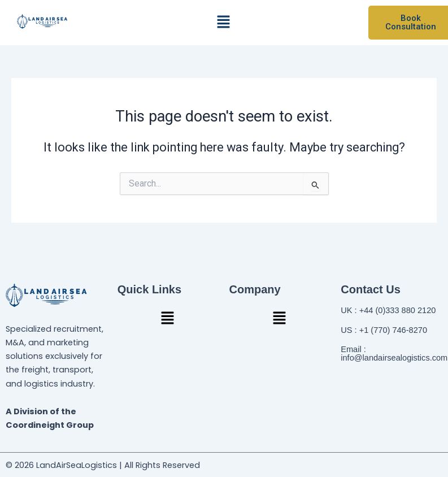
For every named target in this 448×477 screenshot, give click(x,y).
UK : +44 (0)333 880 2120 (388, 310)
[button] (224, 23)
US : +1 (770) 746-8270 (384, 330)
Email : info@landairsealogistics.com (394, 354)
